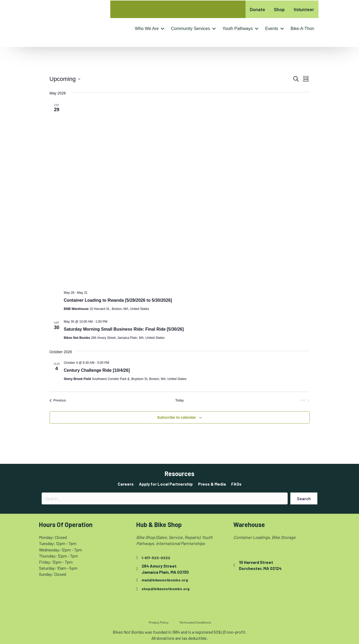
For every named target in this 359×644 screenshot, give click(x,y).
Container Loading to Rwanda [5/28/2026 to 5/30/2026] (118, 300)
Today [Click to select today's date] (179, 400)
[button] (163, 29)
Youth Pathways (238, 29)
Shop (279, 9)
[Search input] (165, 498)
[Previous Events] (58, 401)
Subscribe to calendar (177, 417)
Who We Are (147, 29)
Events (272, 29)
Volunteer (304, 9)
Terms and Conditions (195, 622)
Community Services (191, 29)
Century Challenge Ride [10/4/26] (97, 370)
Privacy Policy (159, 622)
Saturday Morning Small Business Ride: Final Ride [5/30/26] (124, 329)
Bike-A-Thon (302, 29)
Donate (257, 9)
